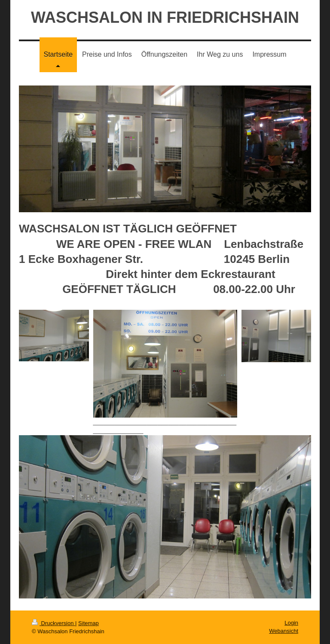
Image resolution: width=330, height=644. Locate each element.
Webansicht (284, 631)
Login (291, 623)
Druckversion (53, 623)
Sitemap (89, 623)
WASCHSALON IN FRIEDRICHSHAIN (165, 17)
